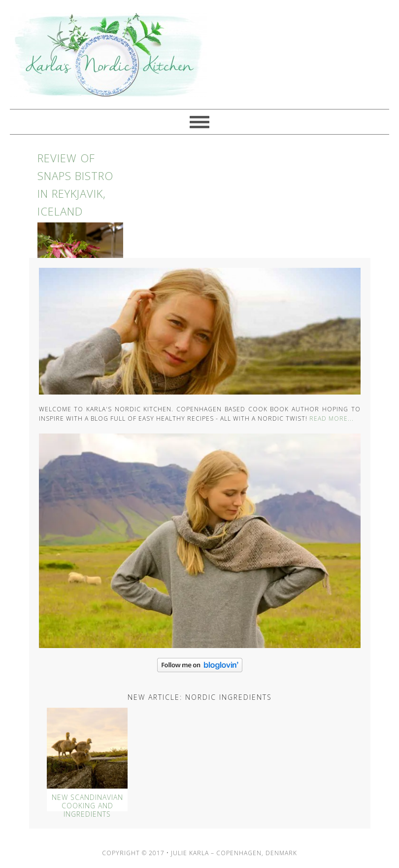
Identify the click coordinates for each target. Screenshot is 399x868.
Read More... (332, 418)
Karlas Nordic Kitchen (103, 54)
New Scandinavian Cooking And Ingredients (87, 806)
